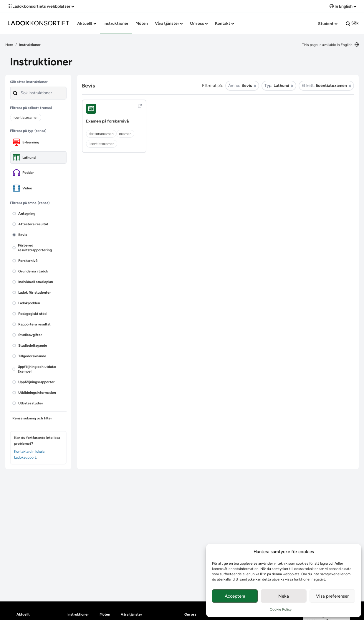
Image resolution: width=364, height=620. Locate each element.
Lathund (24, 157)
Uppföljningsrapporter (34, 382)
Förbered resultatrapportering (32, 248)
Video (23, 188)
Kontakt (225, 23)
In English (343, 6)
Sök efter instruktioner (29, 82)
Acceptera (235, 596)
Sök (352, 23)
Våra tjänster (169, 23)
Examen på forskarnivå (107, 121)
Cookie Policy (281, 609)
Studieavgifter (27, 335)
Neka (284, 596)
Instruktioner (116, 23)
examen (125, 134)
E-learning (26, 142)
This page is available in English (330, 45)
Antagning (24, 214)
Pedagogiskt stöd (29, 314)
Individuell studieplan (33, 282)
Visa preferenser (332, 596)
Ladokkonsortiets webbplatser (41, 6)
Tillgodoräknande (29, 356)
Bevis (20, 235)
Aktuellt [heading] (23, 614)
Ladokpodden (26, 303)
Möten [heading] (105, 614)
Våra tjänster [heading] (131, 614)
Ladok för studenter (32, 292)
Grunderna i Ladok (30, 271)
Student (328, 24)
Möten (142, 23)
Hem (9, 45)
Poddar (23, 173)
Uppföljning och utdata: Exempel (34, 369)
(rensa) (46, 108)
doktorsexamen (101, 134)
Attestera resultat (30, 224)
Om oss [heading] (190, 614)
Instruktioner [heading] (78, 614)
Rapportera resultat (32, 324)
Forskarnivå (25, 261)
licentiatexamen (102, 144)
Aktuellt (87, 23)
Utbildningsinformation (34, 393)
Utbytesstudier (28, 403)
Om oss (199, 23)
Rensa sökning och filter (32, 418)
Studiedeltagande (30, 345)
